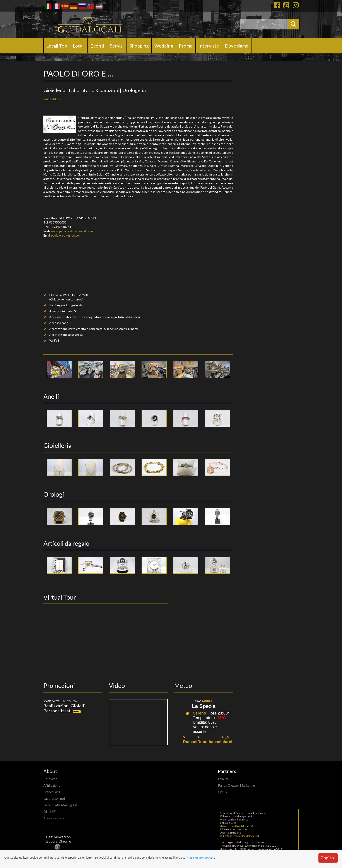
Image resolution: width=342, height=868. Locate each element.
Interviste (209, 46)
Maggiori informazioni (201, 858)
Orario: (54, 295)
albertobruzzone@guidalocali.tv (240, 836)
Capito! (328, 858)
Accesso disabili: (61, 317)
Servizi (117, 46)
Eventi (97, 46)
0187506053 (58, 222)
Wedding (164, 46)
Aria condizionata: (61, 311)
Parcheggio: (57, 305)
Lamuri (223, 779)
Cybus (222, 792)
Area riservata (54, 818)
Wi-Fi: (53, 340)
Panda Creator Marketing (237, 785)
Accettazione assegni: (64, 335)
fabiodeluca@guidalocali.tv (237, 826)
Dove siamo (237, 46)
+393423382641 (61, 227)
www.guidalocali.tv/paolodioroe (72, 231)
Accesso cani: (59, 323)
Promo (186, 46)
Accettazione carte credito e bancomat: (76, 329)
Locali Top (57, 46)
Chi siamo (50, 779)
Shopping (139, 46)
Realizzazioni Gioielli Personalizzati (64, 708)
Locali (79, 46)
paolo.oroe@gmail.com (66, 235)
